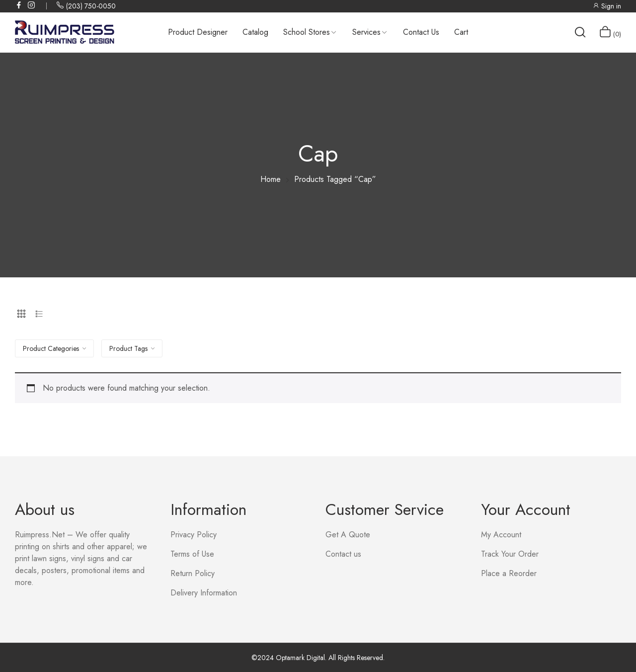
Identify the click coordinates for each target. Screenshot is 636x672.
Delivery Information (204, 593)
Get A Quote (348, 535)
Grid (21, 314)
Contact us (343, 554)
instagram (32, 5)
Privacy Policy (194, 535)
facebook (19, 5)
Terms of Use (192, 554)
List (39, 314)
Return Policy (193, 573)
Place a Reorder (509, 573)
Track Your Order (510, 554)
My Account (501, 535)
